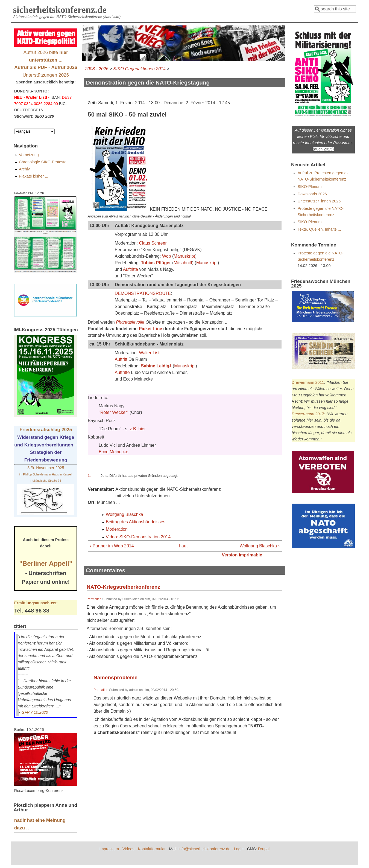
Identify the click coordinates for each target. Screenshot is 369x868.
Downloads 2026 (312, 194)
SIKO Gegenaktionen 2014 (140, 69)
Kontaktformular (152, 849)
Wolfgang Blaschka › (260, 546)
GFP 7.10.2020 (35, 712)
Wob (167, 256)
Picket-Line (150, 329)
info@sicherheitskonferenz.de (204, 849)
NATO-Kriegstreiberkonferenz (123, 587)
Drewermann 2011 (308, 382)
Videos (128, 849)
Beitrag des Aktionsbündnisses (136, 522)
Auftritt (121, 359)
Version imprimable (242, 555)
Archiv (24, 169)
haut (183, 546)
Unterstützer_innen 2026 (319, 201)
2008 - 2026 (97, 69)
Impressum (109, 849)
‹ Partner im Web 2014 (112, 546)
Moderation (117, 529)
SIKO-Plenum (310, 187)
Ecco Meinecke (114, 452)
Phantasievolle (130, 322)
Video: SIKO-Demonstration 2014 (138, 537)
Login (239, 849)
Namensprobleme (115, 677)
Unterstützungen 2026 (46, 75)
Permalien (94, 599)
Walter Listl (150, 353)
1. (89, 476)
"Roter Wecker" (114, 412)
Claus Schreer (153, 243)
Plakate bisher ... (33, 176)
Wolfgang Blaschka (125, 514)
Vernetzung (29, 155)
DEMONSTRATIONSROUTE (143, 293)
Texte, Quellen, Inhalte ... (319, 229)
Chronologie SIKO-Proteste (43, 162)
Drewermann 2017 (308, 414)
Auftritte (131, 269)
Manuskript (184, 256)
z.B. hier (138, 429)
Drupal (264, 849)
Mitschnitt (183, 263)
